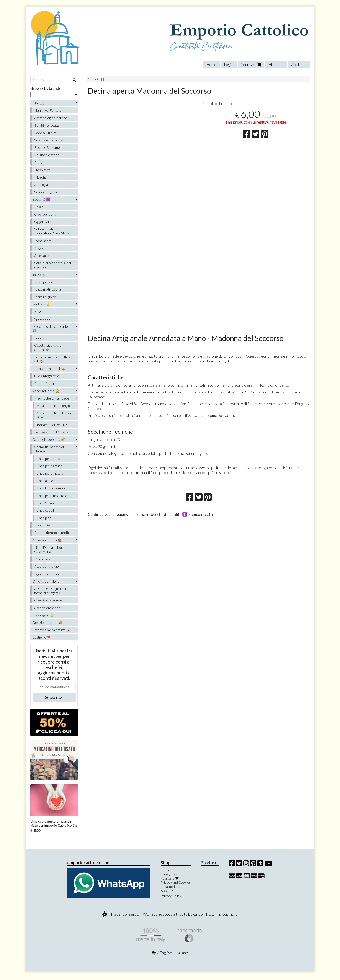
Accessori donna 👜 (47, 540)
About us (276, 64)
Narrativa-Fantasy (48, 110)
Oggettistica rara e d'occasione (48, 347)
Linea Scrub (45, 503)
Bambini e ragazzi (47, 125)
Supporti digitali (46, 192)
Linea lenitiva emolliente (54, 488)
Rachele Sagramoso (49, 147)
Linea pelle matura (50, 473)
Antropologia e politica (51, 118)
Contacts (299, 64)
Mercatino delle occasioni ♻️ (51, 328)
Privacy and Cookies (176, 882)
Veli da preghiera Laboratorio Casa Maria (52, 231)
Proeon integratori (48, 383)
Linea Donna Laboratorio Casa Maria (53, 549)
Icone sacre (43, 241)
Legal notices (170, 886)
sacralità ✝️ (177, 514)
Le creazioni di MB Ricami (53, 432)
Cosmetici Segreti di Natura (49, 449)
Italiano (182, 953)
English (166, 953)
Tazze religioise (45, 297)
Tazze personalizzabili (50, 282)
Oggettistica (43, 222)
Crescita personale (48, 600)
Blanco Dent (44, 525)
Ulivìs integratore (47, 376)
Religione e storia (47, 155)
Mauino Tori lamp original (54, 406)
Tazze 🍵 (39, 274)
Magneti (40, 311)
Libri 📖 (38, 103)
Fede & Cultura (45, 133)
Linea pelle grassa (49, 466)
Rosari (39, 207)
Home (211, 64)
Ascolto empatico (47, 608)
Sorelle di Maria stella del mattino (53, 265)
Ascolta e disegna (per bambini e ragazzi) (50, 591)
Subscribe (54, 697)
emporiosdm (202, 514)
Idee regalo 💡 (43, 615)
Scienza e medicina (48, 140)
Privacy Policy (171, 896)
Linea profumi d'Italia (52, 496)
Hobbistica (42, 170)
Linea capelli (45, 510)
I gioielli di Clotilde (47, 574)
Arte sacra (42, 255)
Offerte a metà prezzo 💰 (52, 630)
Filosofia (40, 177)
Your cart (251, 64)
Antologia (41, 184)
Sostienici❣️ (42, 637)
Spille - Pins (42, 319)
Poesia (39, 162)
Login (229, 64)
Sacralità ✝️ (96, 79)
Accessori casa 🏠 (46, 391)
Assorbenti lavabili (47, 566)
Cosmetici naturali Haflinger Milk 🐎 (53, 359)
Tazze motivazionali (48, 289)
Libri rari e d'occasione (51, 338)
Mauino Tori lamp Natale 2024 (54, 415)
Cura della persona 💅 (49, 439)
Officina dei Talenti (46, 581)
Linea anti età (46, 481)
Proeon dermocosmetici (52, 532)
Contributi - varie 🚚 (47, 622)
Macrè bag (42, 559)
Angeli (39, 248)
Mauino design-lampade (52, 398)
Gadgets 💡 (41, 304)
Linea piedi (44, 518)
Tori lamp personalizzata (54, 425)
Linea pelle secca (49, 458)
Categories (169, 874)
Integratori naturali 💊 (49, 368)
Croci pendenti (45, 214)
